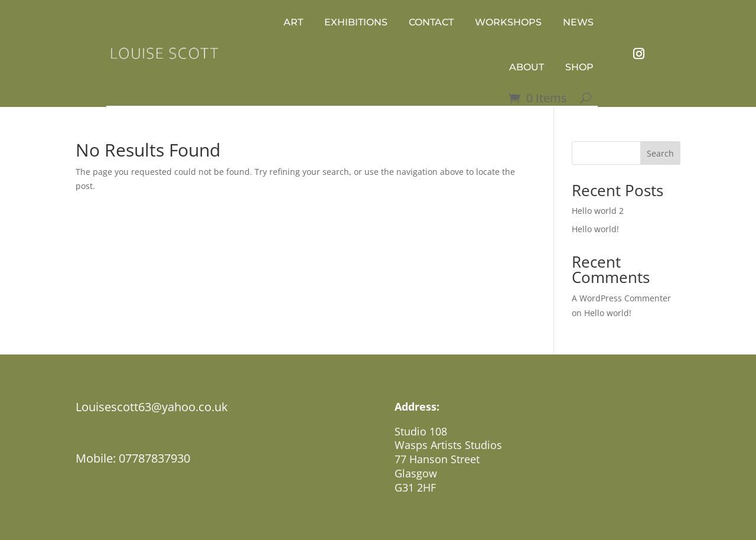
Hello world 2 (598, 211)
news (578, 22)
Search (660, 153)
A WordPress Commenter (621, 298)
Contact (431, 22)
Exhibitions (356, 22)
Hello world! (595, 229)
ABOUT (527, 67)
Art (293, 22)
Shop (579, 67)
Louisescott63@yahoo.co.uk (152, 407)
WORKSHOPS (508, 22)
